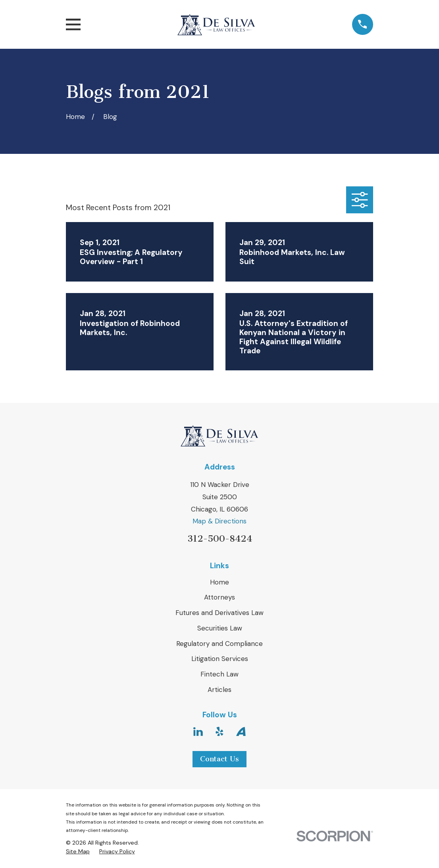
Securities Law (220, 628)
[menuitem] (78, 852)
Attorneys (219, 597)
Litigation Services (220, 659)
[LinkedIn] (198, 732)
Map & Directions (219, 521)
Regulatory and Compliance (219, 644)
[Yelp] (219, 732)
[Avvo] (241, 732)
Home (219, 582)
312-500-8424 (220, 539)
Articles (219, 690)
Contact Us (219, 759)
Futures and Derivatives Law (219, 613)
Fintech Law (219, 674)
